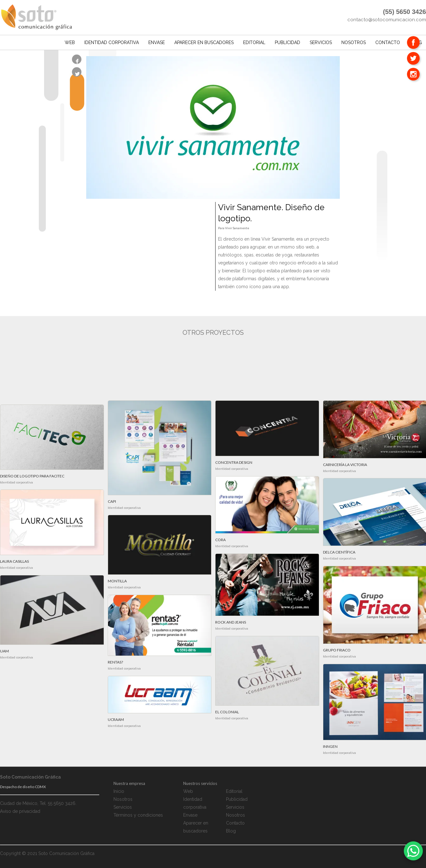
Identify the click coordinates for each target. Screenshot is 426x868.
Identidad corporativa (112, 41)
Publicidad (287, 41)
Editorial (254, 41)
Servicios (321, 41)
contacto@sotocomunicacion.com (387, 20)
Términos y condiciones (138, 815)
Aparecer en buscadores (204, 41)
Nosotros (354, 41)
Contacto (388, 41)
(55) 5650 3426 (404, 12)
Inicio (119, 792)
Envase (157, 41)
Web (70, 41)
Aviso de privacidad (20, 812)
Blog (231, 831)
